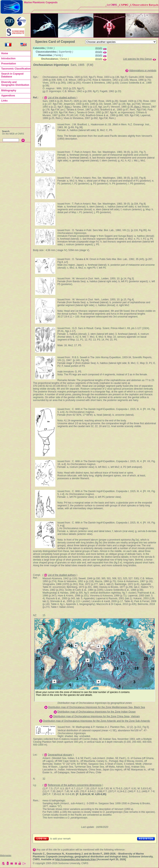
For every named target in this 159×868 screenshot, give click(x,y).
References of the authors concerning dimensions (75, 785)
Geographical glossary (60, 755)
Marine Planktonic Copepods (41, 2)
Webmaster (6, 855)
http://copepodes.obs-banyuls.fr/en (76, 859)
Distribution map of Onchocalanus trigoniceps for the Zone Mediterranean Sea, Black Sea (96, 707)
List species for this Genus (138, 59)
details (99, 48)
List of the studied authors (62, 98)
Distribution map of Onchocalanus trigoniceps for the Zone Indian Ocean (96, 712)
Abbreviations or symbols (143, 70)
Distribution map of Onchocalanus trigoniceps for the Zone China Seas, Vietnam (97, 716)
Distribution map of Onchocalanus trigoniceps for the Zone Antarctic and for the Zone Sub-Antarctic (96, 721)
